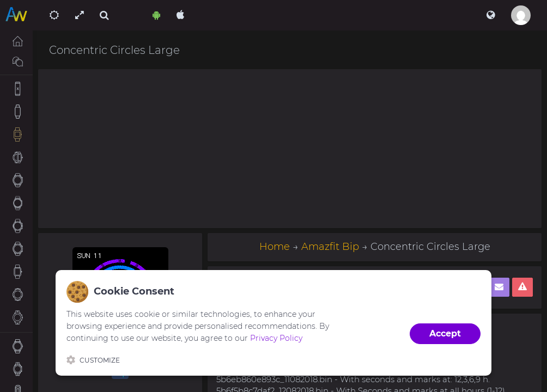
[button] (491, 15)
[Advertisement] (290, 149)
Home (275, 247)
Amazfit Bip (330, 247)
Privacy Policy (276, 338)
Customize (93, 360)
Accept (445, 333)
